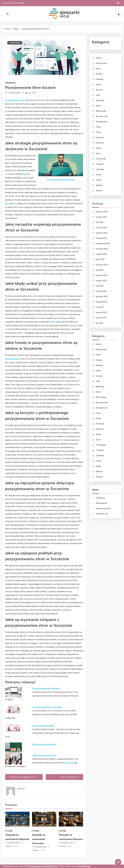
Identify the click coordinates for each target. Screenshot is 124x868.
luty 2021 (100, 323)
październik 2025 (103, 243)
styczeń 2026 (101, 228)
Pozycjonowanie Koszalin (43, 726)
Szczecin (70, 763)
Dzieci (98, 69)
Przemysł (100, 138)
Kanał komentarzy (103, 508)
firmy (25, 174)
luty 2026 (100, 222)
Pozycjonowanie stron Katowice (46, 688)
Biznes (99, 58)
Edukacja (100, 79)
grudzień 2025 (102, 233)
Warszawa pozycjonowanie (44, 744)
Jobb (98, 95)
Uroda (98, 175)
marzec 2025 (101, 281)
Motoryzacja (101, 111)
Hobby (98, 84)
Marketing (11, 83)
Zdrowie (99, 191)
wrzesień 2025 (102, 249)
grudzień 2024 (102, 297)
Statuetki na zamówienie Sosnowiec (39, 839)
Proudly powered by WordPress (43, 866)
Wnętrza (99, 185)
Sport (98, 153)
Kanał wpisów (101, 503)
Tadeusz (9, 846)
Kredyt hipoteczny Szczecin (44, 755)
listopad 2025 (101, 238)
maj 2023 (100, 307)
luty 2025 (100, 286)
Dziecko (99, 74)
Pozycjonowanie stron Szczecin (61, 180)
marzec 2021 (101, 318)
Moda (98, 106)
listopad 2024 (101, 302)
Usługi (9, 831)
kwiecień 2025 (102, 275)
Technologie (101, 159)
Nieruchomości (102, 116)
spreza (28, 93)
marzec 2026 (101, 217)
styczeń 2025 (101, 291)
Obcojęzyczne (102, 122)
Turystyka (100, 169)
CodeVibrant (85, 866)
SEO (7, 204)
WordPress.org (102, 514)
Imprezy (99, 90)
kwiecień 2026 (102, 212)
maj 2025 (100, 270)
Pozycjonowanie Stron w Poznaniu (47, 707)
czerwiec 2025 (102, 265)
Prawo (99, 132)
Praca (98, 127)
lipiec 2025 (100, 259)
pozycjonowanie (12, 359)
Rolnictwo (100, 143)
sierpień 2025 (101, 254)
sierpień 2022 (101, 312)
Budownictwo (101, 63)
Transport (100, 164)
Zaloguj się (100, 498)
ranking (59, 322)
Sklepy (99, 148)
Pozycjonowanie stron (15, 100)
